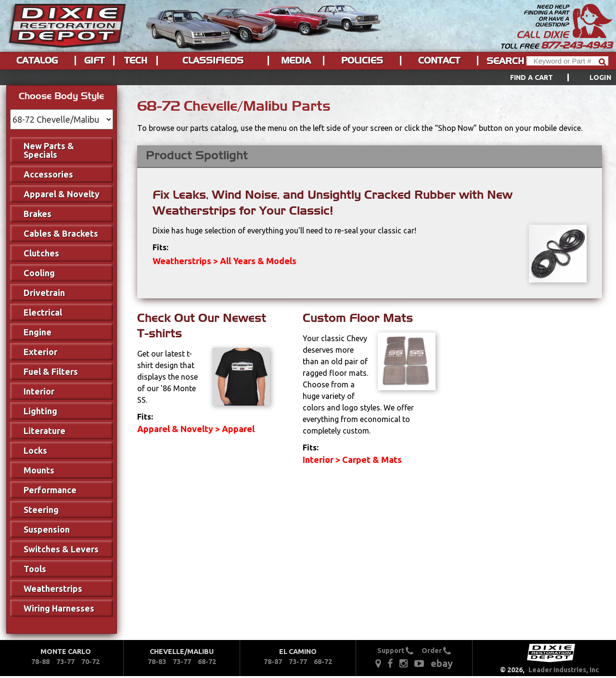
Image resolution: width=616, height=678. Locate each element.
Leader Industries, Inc (564, 670)
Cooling (39, 273)
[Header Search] (567, 61)
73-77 (65, 662)
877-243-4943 (577, 45)
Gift (94, 61)
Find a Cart (532, 77)
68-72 (207, 662)
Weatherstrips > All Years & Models (225, 261)
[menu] (308, 77)
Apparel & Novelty (62, 194)
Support (395, 651)
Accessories (48, 174)
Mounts (39, 470)
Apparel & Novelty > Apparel (196, 429)
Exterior (40, 352)
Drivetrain (44, 293)
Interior (39, 391)
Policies (362, 61)
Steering (41, 510)
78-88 (40, 662)
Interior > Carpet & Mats (352, 460)
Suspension (47, 529)
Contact (439, 61)
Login (600, 77)
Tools (35, 569)
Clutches (41, 253)
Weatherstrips (53, 588)
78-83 (157, 662)
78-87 (273, 662)
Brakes (38, 214)
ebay (442, 663)
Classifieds (213, 61)
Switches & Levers (61, 549)
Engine (38, 332)
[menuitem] (550, 77)
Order (436, 651)
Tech (136, 61)
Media (296, 61)
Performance (50, 490)
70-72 (90, 662)
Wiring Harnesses (59, 608)
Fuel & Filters (51, 371)
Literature (45, 431)
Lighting (40, 411)
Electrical (43, 312)
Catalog (37, 61)
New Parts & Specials (49, 150)
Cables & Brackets (61, 233)
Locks (35, 450)
